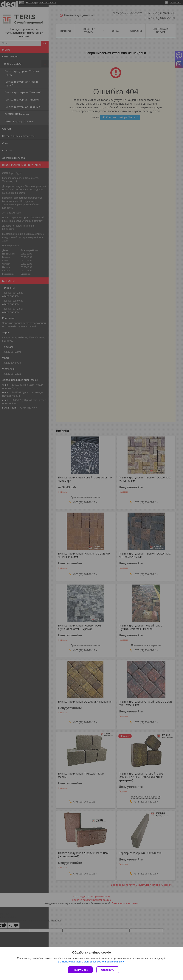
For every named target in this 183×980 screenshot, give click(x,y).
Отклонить (108, 970)
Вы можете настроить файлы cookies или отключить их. (90, 962)
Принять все (80, 970)
